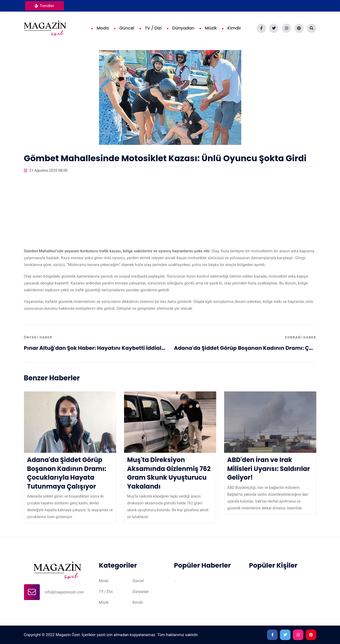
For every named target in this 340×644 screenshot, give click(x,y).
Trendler (44, 6)
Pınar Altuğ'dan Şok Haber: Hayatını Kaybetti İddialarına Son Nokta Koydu (95, 348)
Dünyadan (183, 28)
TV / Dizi (153, 28)
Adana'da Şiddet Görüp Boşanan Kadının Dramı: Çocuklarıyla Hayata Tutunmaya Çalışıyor (245, 348)
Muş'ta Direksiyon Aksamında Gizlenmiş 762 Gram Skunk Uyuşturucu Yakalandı (169, 473)
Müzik (211, 28)
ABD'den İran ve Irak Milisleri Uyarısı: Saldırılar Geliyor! (269, 469)
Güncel (127, 28)
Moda (103, 28)
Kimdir (234, 28)
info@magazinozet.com (65, 592)
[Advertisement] (170, 211)
